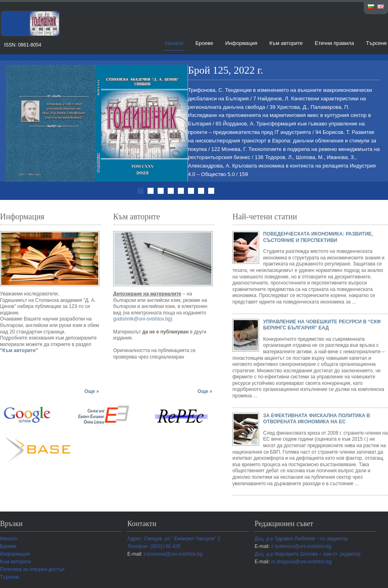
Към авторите (286, 43)
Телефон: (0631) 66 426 (154, 546)
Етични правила (334, 43)
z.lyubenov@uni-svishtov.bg (301, 546)
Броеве (204, 43)
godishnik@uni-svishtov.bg (142, 319)
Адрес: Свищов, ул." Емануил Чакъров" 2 (174, 539)
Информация (241, 43)
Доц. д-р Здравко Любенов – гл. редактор (301, 539)
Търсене (376, 43)
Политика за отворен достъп (32, 569)
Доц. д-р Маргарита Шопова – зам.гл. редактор (308, 554)
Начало (174, 43)
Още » (92, 391)
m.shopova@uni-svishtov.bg (302, 562)
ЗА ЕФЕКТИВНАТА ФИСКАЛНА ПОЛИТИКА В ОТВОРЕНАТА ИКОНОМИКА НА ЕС (317, 419)
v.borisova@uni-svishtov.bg (173, 554)
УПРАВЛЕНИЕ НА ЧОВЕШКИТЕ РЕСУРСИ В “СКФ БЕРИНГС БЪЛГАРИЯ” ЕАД (322, 325)
